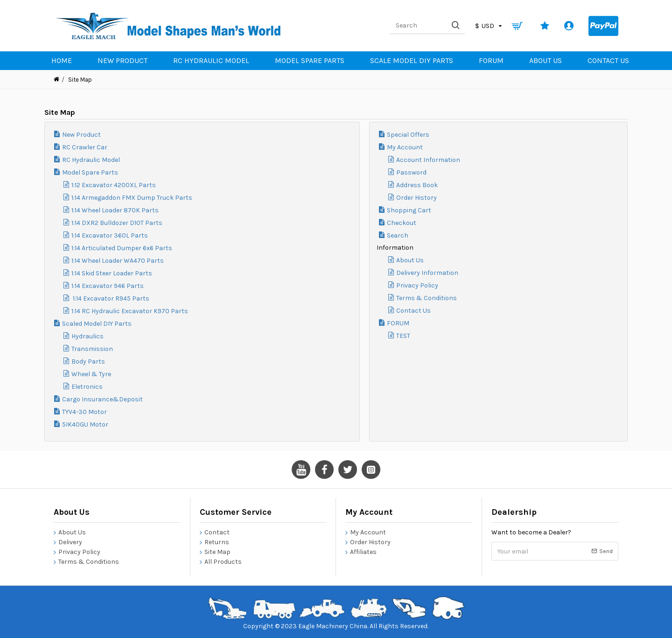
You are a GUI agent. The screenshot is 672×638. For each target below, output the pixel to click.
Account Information (428, 160)
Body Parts (88, 361)
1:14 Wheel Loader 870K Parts (115, 210)
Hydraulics (87, 336)
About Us (410, 260)
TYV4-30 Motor (84, 412)
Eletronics (87, 387)
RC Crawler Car (85, 147)
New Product (81, 135)
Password (411, 172)
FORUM (398, 323)
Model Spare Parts (90, 172)
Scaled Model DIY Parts (97, 324)
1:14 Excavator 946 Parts (108, 286)
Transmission (92, 349)
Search (398, 235)
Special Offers (408, 135)
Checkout (402, 223)
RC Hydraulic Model (91, 160)
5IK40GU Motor (85, 424)
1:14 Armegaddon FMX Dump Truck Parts (132, 198)
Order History (416, 198)
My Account (405, 147)
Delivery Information (427, 273)
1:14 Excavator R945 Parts (110, 298)
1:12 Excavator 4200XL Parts (114, 185)
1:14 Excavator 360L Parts (110, 235)
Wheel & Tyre (91, 374)
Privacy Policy (417, 285)
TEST (403, 336)
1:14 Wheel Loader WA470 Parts (118, 261)
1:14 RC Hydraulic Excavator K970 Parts (130, 311)
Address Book (417, 185)
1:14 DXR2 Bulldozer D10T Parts (117, 223)
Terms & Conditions (427, 298)
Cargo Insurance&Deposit (102, 399)
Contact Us (413, 311)
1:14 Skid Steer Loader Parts (112, 273)
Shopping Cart (409, 210)
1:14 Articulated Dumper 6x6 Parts (122, 248)
